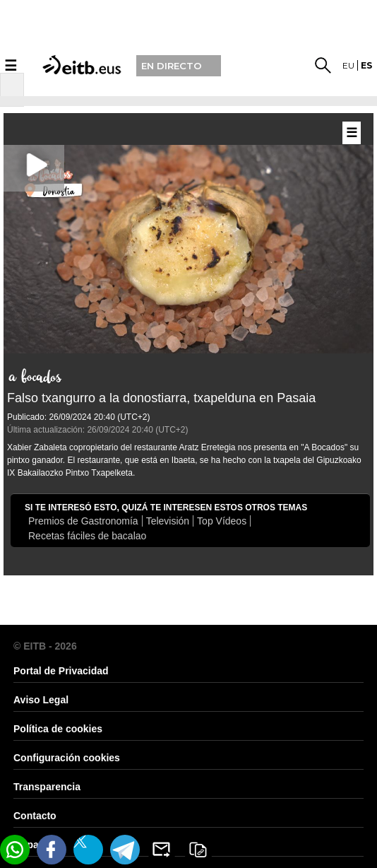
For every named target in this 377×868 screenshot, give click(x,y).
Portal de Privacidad (61, 671)
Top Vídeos (222, 521)
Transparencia (47, 787)
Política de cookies (58, 729)
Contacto (35, 816)
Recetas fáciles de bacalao (87, 536)
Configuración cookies (67, 758)
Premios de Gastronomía (83, 521)
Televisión (168, 521)
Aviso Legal (41, 700)
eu (348, 65)
